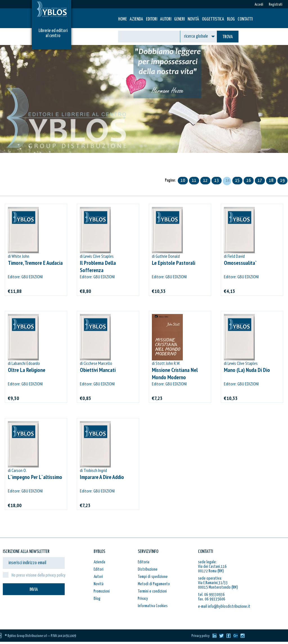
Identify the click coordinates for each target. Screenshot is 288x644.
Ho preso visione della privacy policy (39, 575)
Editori (152, 19)
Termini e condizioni (152, 591)
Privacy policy (201, 636)
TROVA (228, 37)
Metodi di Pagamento (154, 584)
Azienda (136, 19)
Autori (166, 19)
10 (183, 181)
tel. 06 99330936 (211, 595)
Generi (179, 19)
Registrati (276, 5)
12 (205, 181)
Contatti (245, 19)
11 (194, 181)
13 (217, 181)
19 (282, 181)
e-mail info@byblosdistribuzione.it (224, 606)
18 (271, 181)
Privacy (143, 599)
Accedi (259, 5)
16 (249, 181)
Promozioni (102, 591)
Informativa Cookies (153, 606)
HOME (122, 19)
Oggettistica (213, 19)
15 (237, 181)
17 (260, 181)
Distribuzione (148, 569)
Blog (231, 19)
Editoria (144, 562)
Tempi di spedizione (153, 577)
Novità (193, 19)
